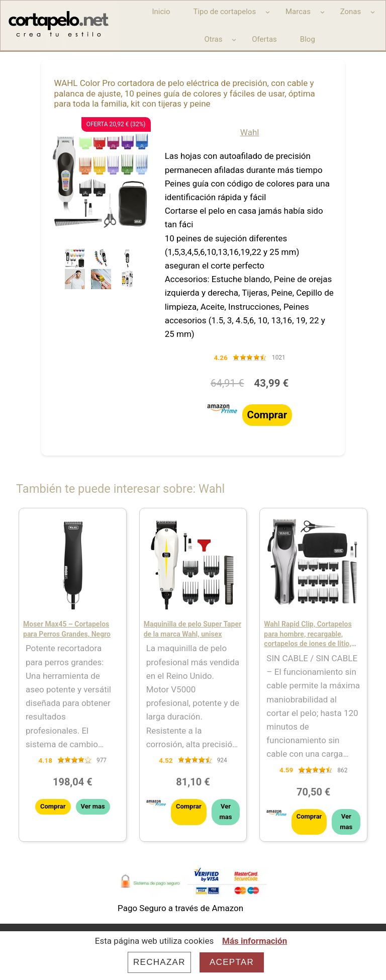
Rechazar (159, 962)
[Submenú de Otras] (234, 39)
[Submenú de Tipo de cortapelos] (268, 12)
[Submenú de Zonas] (373, 12)
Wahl (250, 132)
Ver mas (93, 806)
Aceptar (232, 962)
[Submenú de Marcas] (322, 12)
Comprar (267, 415)
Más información (255, 941)
